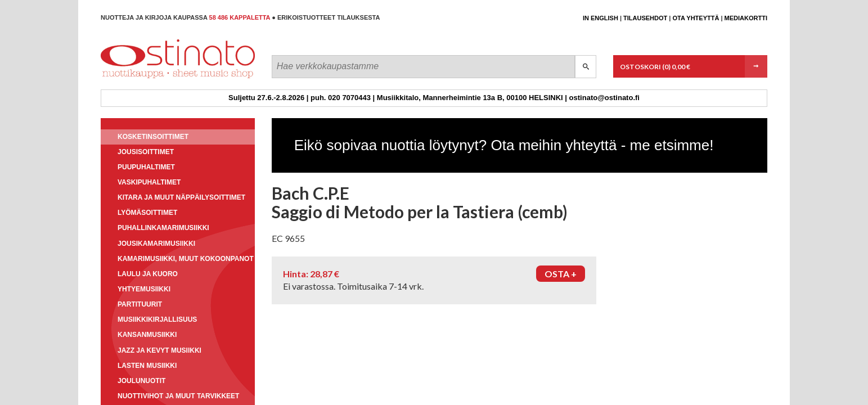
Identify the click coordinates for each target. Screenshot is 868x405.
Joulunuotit (141, 381)
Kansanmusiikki (147, 335)
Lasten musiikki (147, 366)
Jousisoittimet (146, 152)
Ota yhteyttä (696, 18)
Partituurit (140, 304)
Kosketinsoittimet (153, 137)
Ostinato (152, 78)
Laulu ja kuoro (148, 274)
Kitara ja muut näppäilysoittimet (181, 197)
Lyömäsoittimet (147, 213)
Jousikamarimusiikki (156, 244)
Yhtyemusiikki (144, 289)
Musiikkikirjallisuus (157, 319)
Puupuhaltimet (146, 167)
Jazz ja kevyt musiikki (159, 350)
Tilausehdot (645, 18)
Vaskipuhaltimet (149, 182)
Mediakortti (746, 18)
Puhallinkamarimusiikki (163, 228)
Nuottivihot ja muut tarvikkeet (178, 396)
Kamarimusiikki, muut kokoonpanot (186, 259)
